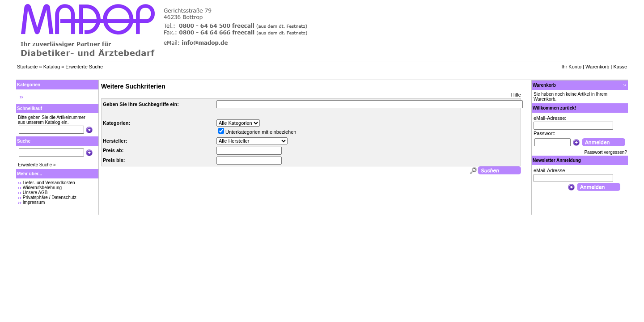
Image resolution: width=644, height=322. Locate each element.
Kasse (620, 67)
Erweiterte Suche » (37, 165)
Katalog (52, 67)
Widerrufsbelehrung (42, 188)
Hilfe (516, 95)
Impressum (34, 202)
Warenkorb (597, 67)
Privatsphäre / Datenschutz (50, 197)
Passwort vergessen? (606, 152)
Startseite (27, 67)
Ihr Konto (571, 67)
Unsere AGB (35, 193)
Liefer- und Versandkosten (49, 183)
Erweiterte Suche (84, 67)
